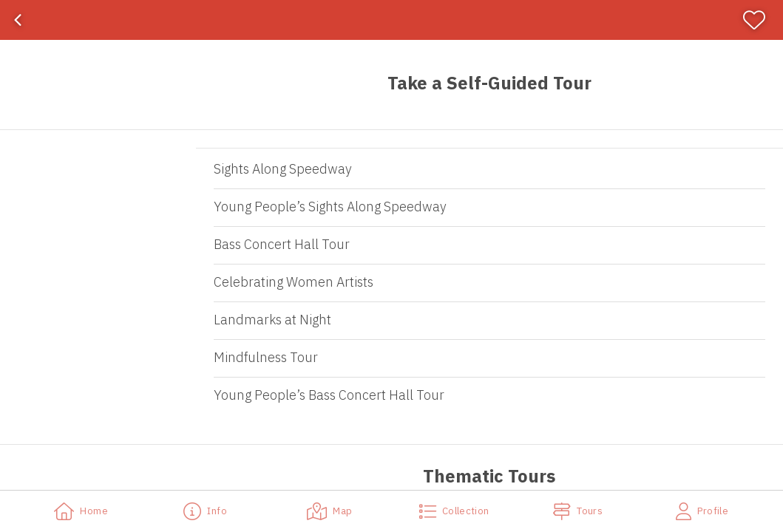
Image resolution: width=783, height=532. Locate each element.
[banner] (391, 20)
